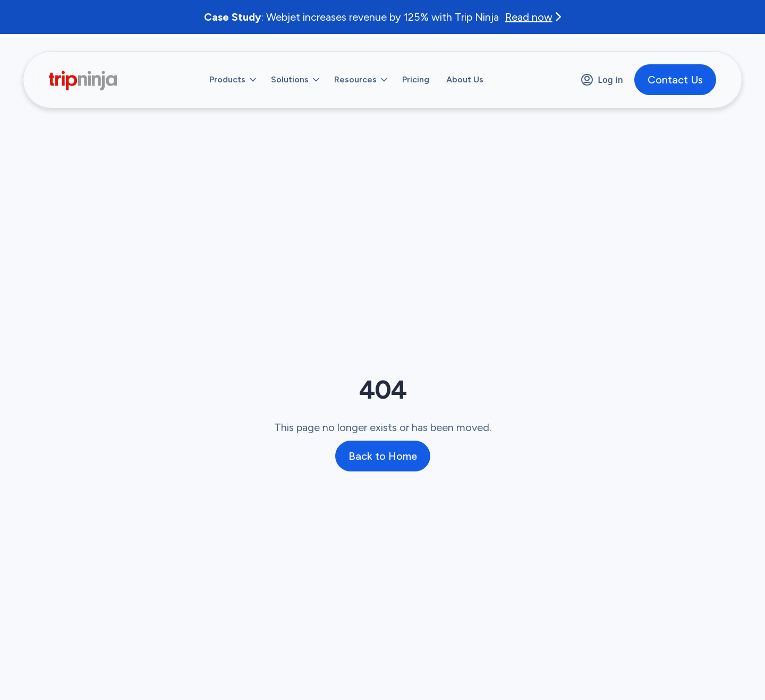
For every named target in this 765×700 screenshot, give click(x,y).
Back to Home (383, 456)
